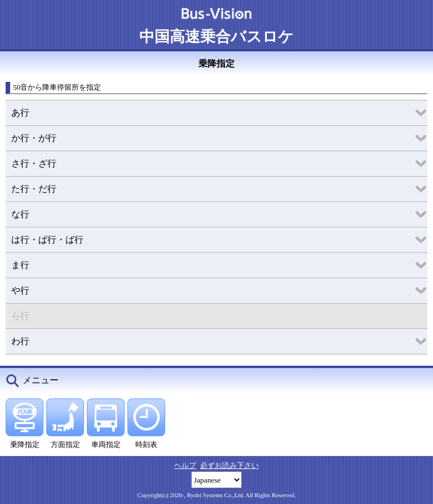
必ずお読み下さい (229, 465)
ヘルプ (185, 465)
